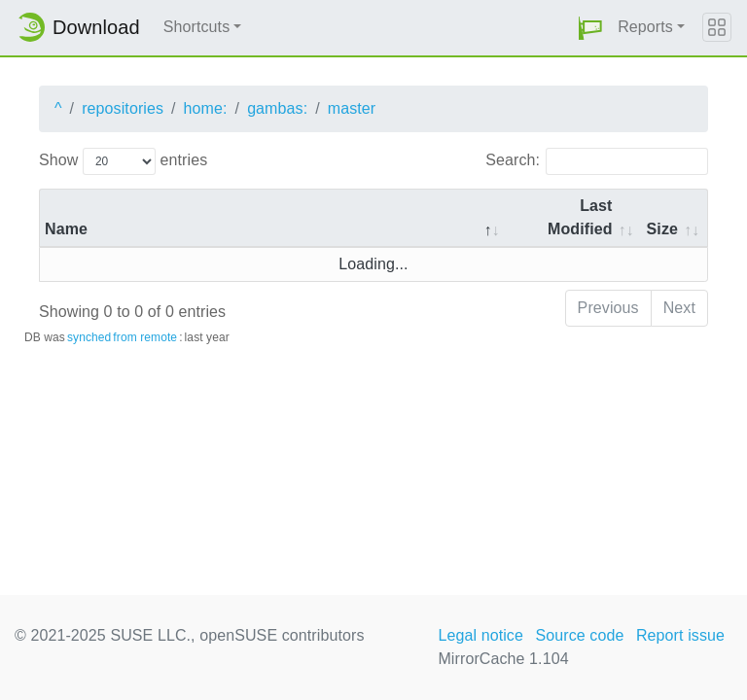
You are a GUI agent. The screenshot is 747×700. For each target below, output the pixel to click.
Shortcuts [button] (197, 27)
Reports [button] (645, 27)
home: (206, 108)
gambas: (277, 108)
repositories (123, 108)
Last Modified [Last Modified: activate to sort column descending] (580, 217)
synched (89, 337)
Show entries (123, 161)
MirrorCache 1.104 (503, 659)
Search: (597, 161)
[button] (590, 28)
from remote (145, 337)
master (352, 108)
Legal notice (480, 635)
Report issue (680, 635)
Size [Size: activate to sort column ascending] (662, 229)
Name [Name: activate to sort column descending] (66, 229)
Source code (579, 635)
